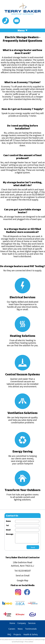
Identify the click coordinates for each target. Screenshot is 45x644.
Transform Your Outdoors (23, 490)
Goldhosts (37, 639)
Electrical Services (22, 297)
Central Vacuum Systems (23, 374)
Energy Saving (23, 451)
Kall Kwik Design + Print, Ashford (23, 642)
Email (8, 530)
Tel (7, 525)
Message (10, 534)
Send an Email (23, 575)
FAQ (9, 634)
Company (22, 623)
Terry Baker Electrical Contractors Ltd (13, 639)
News (20, 629)
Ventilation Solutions (23, 413)
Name (8, 521)
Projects (17, 634)
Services (32, 623)
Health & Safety (31, 634)
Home (12, 623)
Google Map (22, 580)
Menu (23, 30)
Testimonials (31, 629)
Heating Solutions (23, 336)
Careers (12, 629)
